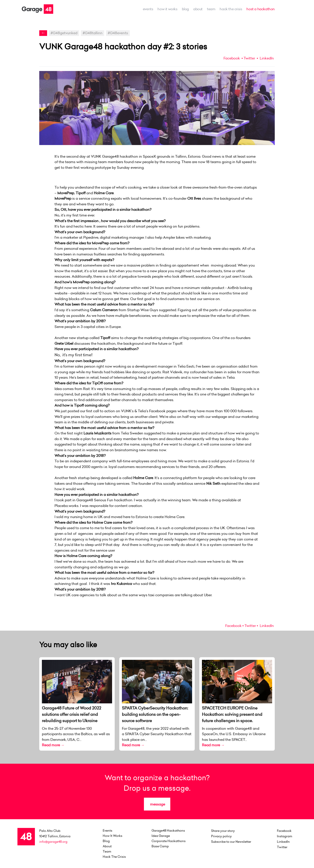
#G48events (118, 33)
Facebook (232, 58)
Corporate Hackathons (169, 841)
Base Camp (160, 846)
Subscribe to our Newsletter (231, 842)
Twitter (249, 58)
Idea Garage (161, 836)
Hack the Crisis (231, 9)
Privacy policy (221, 836)
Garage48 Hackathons (168, 831)
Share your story (223, 831)
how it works (167, 9)
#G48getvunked (64, 33)
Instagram (285, 836)
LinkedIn (266, 58)
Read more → (53, 745)
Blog (185, 9)
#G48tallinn (93, 33)
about (198, 9)
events (148, 9)
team (211, 9)
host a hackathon (261, 9)
